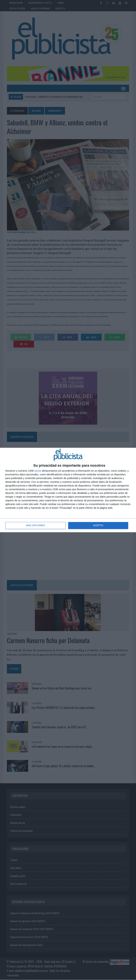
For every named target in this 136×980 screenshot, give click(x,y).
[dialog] (68, 490)
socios (38, 471)
